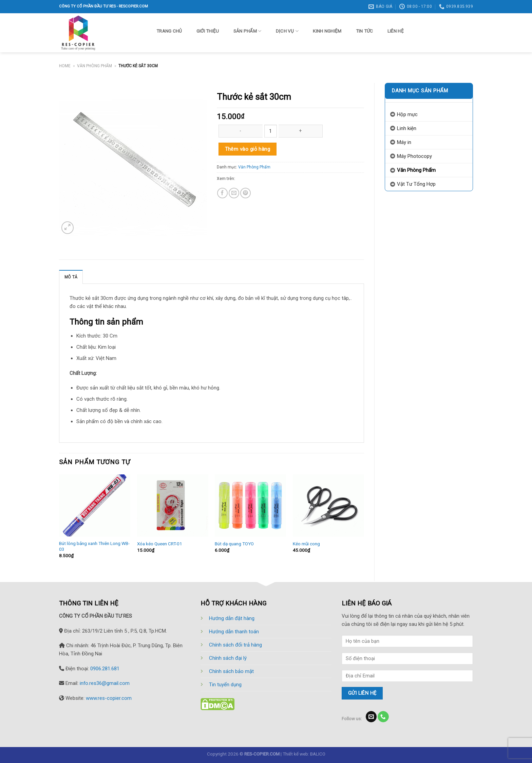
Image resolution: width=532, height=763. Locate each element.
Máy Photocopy (414, 156)
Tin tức (365, 31)
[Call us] (383, 717)
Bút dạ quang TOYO (234, 544)
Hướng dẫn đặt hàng (232, 618)
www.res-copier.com (109, 698)
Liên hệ (396, 31)
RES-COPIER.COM (262, 754)
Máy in (404, 142)
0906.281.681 (105, 669)
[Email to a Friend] (234, 193)
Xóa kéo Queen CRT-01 (160, 544)
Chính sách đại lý (228, 658)
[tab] (71, 277)
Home (65, 66)
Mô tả (71, 277)
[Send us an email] (371, 717)
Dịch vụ (287, 31)
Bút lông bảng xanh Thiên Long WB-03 (94, 546)
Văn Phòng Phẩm (94, 66)
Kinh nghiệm (327, 31)
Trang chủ (169, 31)
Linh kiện (407, 128)
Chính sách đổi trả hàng (235, 645)
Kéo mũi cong (306, 544)
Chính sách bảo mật (231, 671)
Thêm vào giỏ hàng (248, 149)
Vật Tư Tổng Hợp (416, 184)
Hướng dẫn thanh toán (234, 632)
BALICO (318, 754)
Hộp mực (407, 114)
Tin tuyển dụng (225, 685)
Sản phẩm (248, 31)
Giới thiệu (208, 31)
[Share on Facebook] (222, 193)
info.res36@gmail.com (105, 683)
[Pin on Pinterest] (245, 193)
